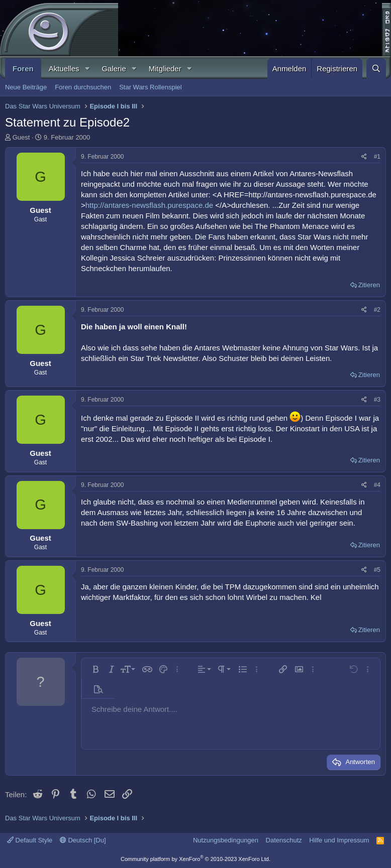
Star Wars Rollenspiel (151, 87)
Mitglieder (165, 69)
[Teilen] (364, 157)
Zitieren (369, 285)
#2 (377, 310)
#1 (377, 157)
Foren (23, 69)
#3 (377, 400)
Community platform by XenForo (195, 859)
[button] (87, 69)
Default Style (30, 840)
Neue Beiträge (26, 87)
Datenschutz (284, 840)
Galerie (114, 69)
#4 (377, 485)
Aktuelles (64, 69)
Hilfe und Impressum (339, 840)
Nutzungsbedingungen (226, 840)
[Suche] (376, 69)
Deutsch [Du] (83, 840)
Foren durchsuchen (83, 87)
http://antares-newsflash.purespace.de (149, 205)
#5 (377, 570)
